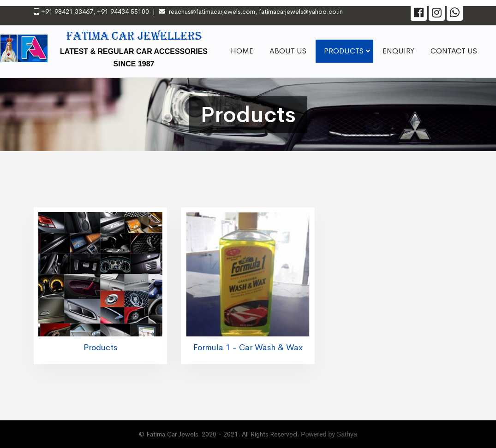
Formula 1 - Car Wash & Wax (248, 348)
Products (100, 348)
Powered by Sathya (329, 434)
